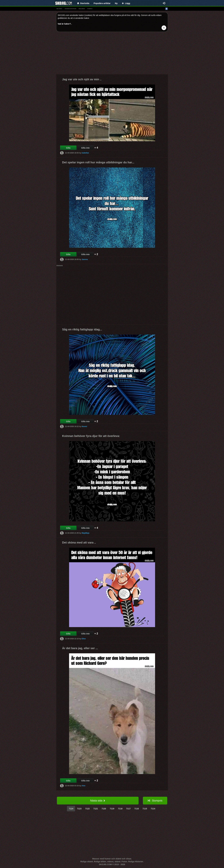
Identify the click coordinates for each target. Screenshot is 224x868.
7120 (104, 809)
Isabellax (85, 153)
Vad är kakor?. (65, 24)
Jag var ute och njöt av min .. (82, 79)
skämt (59, 9)
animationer (70, 9)
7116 (137, 809)
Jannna (85, 259)
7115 (145, 809)
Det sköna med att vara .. (79, 542)
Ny (116, 3)
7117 (128, 809)
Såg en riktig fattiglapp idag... (82, 329)
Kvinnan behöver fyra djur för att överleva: (91, 436)
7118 (120, 809)
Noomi (84, 426)
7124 (71, 809)
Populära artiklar (102, 3)
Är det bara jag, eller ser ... (80, 648)
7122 (87, 809)
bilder (82, 9)
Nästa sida (98, 801)
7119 (112, 809)
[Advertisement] (112, 54)
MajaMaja (85, 533)
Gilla (68, 148)
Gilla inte (85, 148)
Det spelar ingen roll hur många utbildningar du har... (98, 162)
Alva (83, 786)
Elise (84, 639)
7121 (96, 809)
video (90, 9)
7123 (79, 809)
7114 (153, 809)
